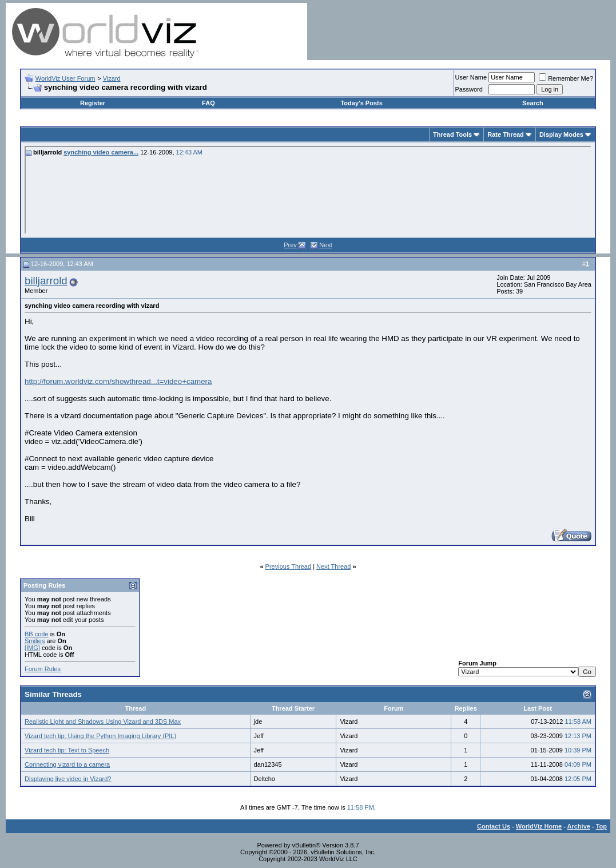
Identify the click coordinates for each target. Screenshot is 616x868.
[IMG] (32, 648)
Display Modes (561, 134)
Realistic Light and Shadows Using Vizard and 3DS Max (103, 722)
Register (93, 103)
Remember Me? (566, 78)
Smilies (35, 641)
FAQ (208, 103)
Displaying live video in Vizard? (68, 779)
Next (326, 245)
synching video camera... (101, 152)
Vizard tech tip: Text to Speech (67, 750)
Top (601, 826)
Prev (290, 245)
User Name (471, 77)
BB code (37, 634)
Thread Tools (452, 134)
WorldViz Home (539, 826)
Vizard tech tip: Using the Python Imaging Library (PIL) (100, 736)
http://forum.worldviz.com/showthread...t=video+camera (118, 381)
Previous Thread (289, 566)
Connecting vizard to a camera (67, 764)
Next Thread (333, 566)
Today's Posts (361, 103)
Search (533, 103)
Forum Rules (43, 669)
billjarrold (46, 281)
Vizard (112, 78)
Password (469, 89)
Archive (579, 826)
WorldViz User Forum (65, 78)
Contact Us (494, 826)
